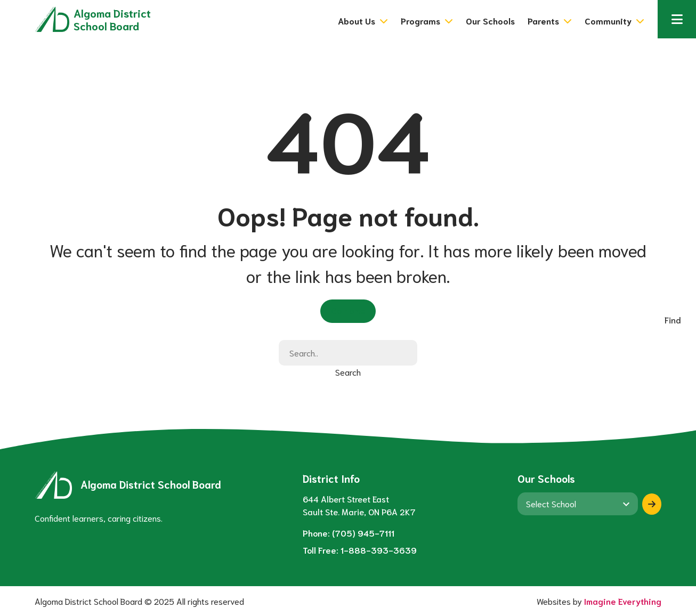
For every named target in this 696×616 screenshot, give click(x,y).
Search (348, 372)
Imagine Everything (623, 601)
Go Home (348, 310)
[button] (677, 19)
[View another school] (578, 504)
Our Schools (490, 21)
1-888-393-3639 (379, 550)
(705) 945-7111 (363, 533)
